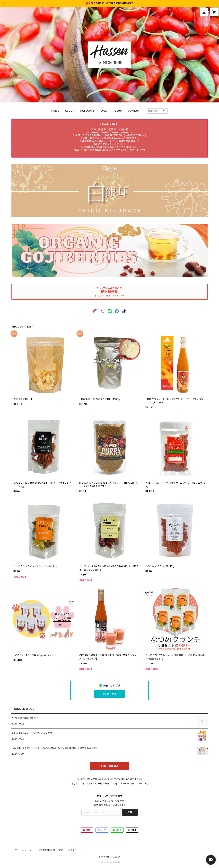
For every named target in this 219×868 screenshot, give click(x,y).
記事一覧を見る (110, 766)
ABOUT (70, 111)
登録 (130, 812)
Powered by (110, 862)
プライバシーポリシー (24, 850)
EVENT (105, 111)
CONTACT (134, 111)
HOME (55, 111)
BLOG (118, 111)
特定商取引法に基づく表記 (51, 850)
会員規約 (72, 850)
